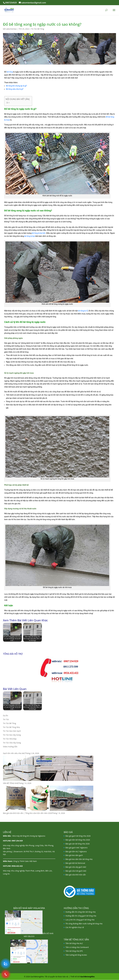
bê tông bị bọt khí (39, 233)
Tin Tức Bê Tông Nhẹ (11, 727)
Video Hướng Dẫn (10, 747)
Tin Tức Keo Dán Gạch (12, 731)
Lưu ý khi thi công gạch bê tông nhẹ (80, 920)
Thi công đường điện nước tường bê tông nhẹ (84, 924)
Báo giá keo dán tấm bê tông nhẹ (79, 859)
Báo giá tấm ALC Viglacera (76, 851)
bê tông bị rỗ (83, 311)
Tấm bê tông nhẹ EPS (74, 951)
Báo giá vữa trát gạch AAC (76, 871)
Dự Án (6, 716)
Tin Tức (6, 719)
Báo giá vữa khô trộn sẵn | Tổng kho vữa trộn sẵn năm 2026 (28, 813)
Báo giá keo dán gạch (74, 855)
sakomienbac (11, 29)
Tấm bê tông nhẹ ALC (74, 943)
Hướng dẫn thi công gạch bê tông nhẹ (81, 916)
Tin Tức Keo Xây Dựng (12, 735)
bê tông (10, 72)
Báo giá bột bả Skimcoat (75, 863)
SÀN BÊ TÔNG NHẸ (11, 783)
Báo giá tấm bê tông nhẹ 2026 (78, 840)
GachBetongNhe (87, 977)
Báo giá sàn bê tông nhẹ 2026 (77, 844)
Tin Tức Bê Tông (37, 29)
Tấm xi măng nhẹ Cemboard (77, 947)
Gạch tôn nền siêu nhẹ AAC (14, 753)
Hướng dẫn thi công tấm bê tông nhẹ (81, 912)
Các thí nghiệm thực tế (75, 927)
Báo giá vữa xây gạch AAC (76, 867)
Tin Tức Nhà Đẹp (10, 739)
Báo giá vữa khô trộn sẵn (76, 875)
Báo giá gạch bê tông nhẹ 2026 (78, 836)
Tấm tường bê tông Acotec (76, 955)
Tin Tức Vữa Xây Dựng (12, 743)
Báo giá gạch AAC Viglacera (76, 848)
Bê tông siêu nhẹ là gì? (15, 89)
